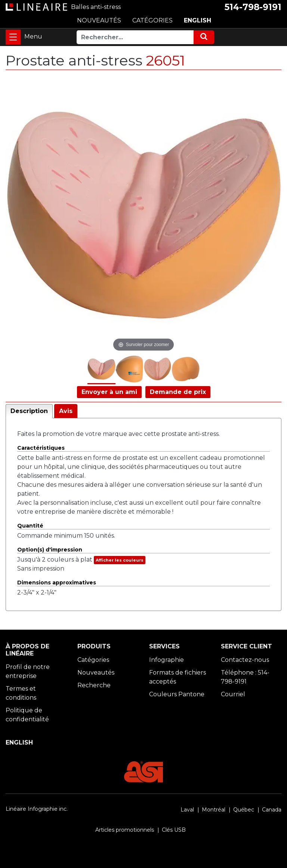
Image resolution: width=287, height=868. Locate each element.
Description (29, 411)
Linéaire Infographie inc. (37, 809)
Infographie (166, 660)
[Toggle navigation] (13, 37)
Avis (66, 411)
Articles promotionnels (125, 830)
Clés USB (174, 830)
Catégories (93, 660)
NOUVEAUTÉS (99, 20)
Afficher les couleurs (120, 560)
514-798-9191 (253, 7)
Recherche (94, 685)
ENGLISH (197, 20)
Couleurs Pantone (177, 694)
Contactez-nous (245, 660)
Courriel (233, 694)
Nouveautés (96, 673)
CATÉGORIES (152, 20)
